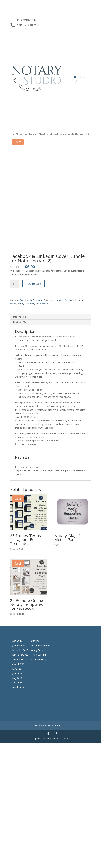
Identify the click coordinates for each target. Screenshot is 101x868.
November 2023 (20, 655)
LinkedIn (79, 300)
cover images (57, 300)
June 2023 (17, 673)
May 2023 (17, 678)
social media (42, 304)
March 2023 (18, 687)
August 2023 (18, 664)
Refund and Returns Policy (49, 725)
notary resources (26, 304)
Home (13, 134)
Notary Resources (39, 650)
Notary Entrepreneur (41, 645)
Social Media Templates (28, 134)
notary (13, 304)
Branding (35, 641)
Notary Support (38, 655)
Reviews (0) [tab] (20, 322)
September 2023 (20, 659)
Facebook (69, 300)
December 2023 (20, 650)
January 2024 (19, 645)
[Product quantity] (15, 284)
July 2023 (17, 669)
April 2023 (17, 683)
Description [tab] (20, 317)
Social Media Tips (39, 659)
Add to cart (33, 284)
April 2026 (17, 641)
